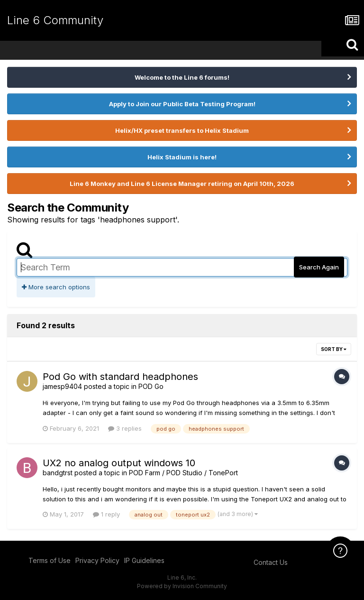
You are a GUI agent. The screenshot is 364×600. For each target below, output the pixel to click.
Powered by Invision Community (182, 586)
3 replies (125, 428)
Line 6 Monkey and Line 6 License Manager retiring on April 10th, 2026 (182, 184)
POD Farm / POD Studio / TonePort (183, 473)
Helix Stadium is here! (182, 157)
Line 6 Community (55, 20)
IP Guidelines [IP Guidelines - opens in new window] (144, 560)
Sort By (334, 349)
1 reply (106, 514)
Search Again (319, 267)
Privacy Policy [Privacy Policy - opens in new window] (97, 560)
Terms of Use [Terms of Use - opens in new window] (50, 560)
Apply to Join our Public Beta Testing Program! (182, 104)
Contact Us (271, 562)
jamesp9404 (62, 386)
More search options (56, 287)
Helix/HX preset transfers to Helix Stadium (182, 130)
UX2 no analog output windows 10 (119, 463)
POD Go (151, 386)
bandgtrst (58, 473)
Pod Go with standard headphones (120, 377)
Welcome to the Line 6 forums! (182, 77)
